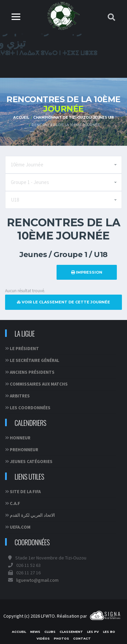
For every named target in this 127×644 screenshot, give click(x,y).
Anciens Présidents (32, 372)
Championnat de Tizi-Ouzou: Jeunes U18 (73, 118)
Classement (71, 632)
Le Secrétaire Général (35, 360)
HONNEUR (20, 438)
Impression (87, 272)
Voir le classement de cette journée (63, 302)
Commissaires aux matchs (39, 384)
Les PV (93, 632)
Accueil (21, 118)
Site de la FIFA (25, 492)
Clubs (50, 632)
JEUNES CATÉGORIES (31, 462)
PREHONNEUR (24, 450)
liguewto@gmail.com (37, 580)
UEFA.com (20, 527)
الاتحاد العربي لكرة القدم (32, 515)
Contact (82, 638)
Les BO (109, 632)
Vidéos (43, 638)
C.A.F (15, 503)
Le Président (24, 349)
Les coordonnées (30, 408)
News (35, 632)
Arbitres (20, 396)
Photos (61, 638)
